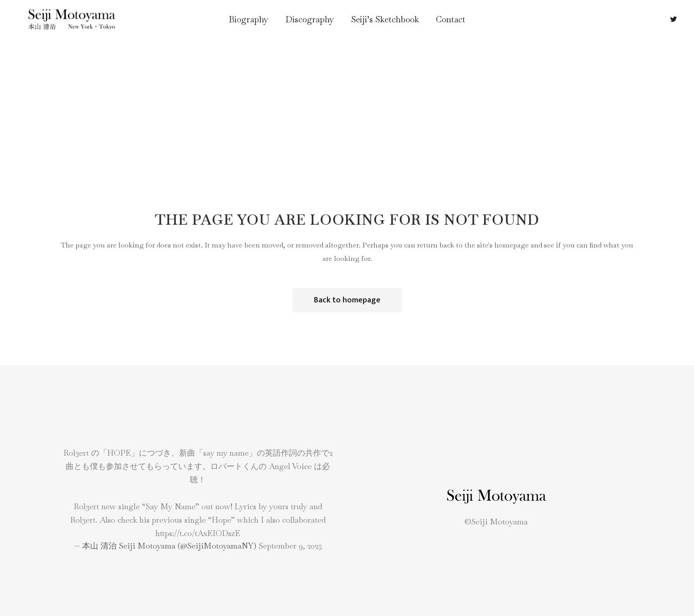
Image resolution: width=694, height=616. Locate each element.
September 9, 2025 (290, 546)
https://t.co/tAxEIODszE (198, 533)
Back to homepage (347, 300)
